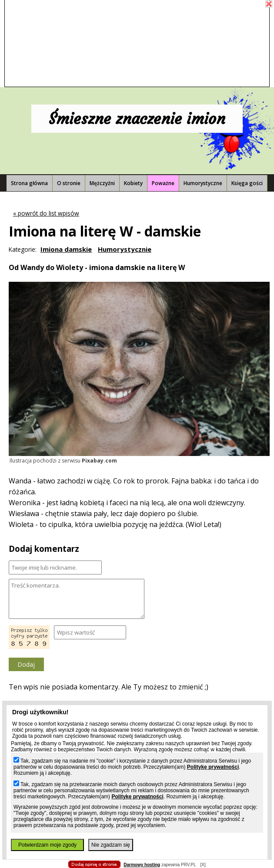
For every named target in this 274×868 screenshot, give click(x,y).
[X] (203, 865)
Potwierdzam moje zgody (47, 845)
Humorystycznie (125, 249)
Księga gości (247, 183)
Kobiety (133, 183)
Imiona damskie (66, 249)
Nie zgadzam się (111, 845)
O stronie (69, 183)
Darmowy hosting (142, 865)
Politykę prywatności (213, 767)
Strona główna (29, 183)
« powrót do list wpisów (46, 213)
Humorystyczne (203, 183)
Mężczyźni (102, 183)
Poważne (163, 183)
